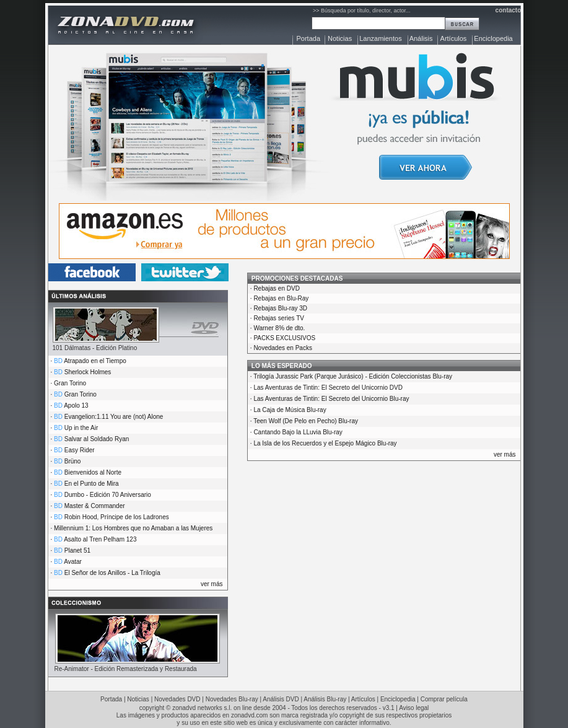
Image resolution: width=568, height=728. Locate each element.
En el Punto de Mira (92, 484)
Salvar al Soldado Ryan (97, 439)
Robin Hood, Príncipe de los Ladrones (117, 517)
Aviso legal (414, 708)
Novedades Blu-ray (232, 699)
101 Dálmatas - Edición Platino (95, 348)
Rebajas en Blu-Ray (281, 298)
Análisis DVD (281, 699)
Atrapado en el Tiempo (95, 361)
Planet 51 (77, 550)
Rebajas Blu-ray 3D (280, 308)
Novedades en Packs (283, 348)
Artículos (454, 38)
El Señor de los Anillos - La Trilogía (112, 573)
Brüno (73, 461)
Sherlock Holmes (88, 372)
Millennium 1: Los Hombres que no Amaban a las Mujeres (133, 528)
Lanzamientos (381, 38)
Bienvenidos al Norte (93, 472)
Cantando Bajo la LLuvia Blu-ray (298, 432)
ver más (212, 584)
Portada (309, 38)
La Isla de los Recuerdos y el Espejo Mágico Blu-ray (325, 443)
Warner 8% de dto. (279, 328)
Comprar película (444, 699)
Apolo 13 (76, 406)
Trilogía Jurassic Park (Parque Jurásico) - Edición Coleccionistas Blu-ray (353, 376)
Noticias (340, 38)
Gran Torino (70, 383)
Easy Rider (80, 450)
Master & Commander (95, 506)
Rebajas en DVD (276, 288)
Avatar (73, 562)
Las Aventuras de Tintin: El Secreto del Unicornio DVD (328, 388)
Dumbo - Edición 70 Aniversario (108, 495)
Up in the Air (81, 428)
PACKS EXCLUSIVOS (284, 338)
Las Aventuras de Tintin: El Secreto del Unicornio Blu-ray (331, 399)
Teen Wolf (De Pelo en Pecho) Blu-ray (306, 421)
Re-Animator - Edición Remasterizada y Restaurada (126, 669)
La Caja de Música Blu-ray (290, 410)
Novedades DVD (177, 699)
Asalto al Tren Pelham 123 (100, 539)
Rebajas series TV (279, 318)
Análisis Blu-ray (325, 699)
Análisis (421, 38)
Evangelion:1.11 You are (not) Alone (114, 417)
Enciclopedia (493, 38)
